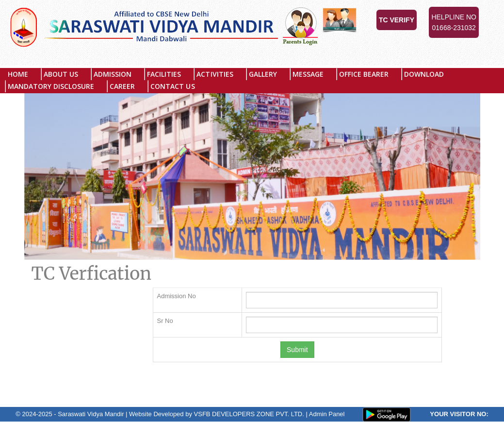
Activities (215, 74)
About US (61, 74)
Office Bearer (364, 74)
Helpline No (454, 23)
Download (424, 74)
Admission (113, 74)
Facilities (164, 74)
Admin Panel (327, 414)
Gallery (263, 74)
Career (122, 86)
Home (18, 74)
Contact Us (173, 86)
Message (308, 74)
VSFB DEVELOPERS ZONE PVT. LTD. (249, 414)
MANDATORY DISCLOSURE (51, 86)
